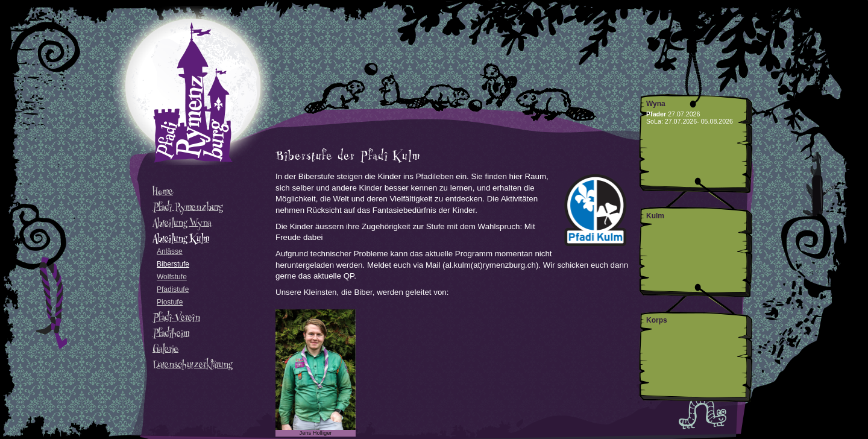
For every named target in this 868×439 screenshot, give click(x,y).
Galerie (165, 349)
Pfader (656, 114)
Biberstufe (173, 264)
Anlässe (170, 251)
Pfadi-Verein (176, 317)
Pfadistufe (173, 289)
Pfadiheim (171, 333)
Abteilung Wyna (182, 223)
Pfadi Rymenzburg (187, 207)
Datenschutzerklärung (192, 364)
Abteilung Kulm (181, 238)
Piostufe (170, 302)
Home (163, 191)
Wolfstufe (172, 277)
